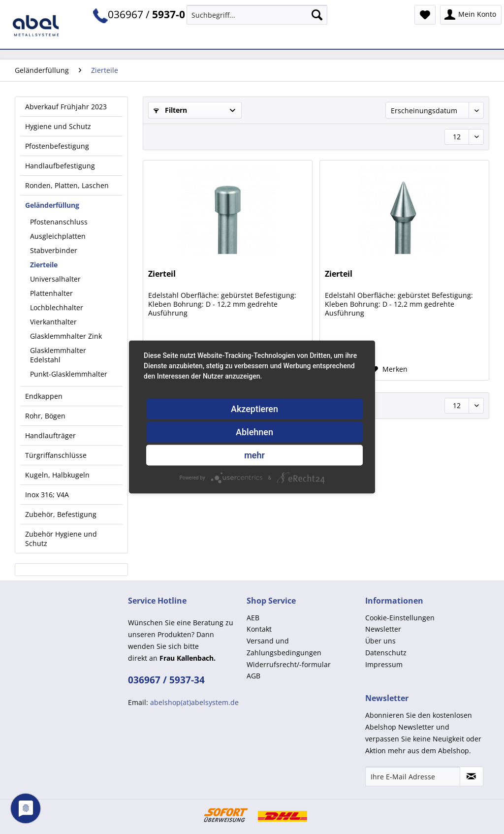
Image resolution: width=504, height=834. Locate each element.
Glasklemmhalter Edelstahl (58, 355)
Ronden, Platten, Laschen (67, 185)
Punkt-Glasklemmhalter (69, 374)
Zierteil (162, 274)
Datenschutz (386, 653)
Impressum (384, 664)
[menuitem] (257, 19)
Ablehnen (254, 432)
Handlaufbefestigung (60, 166)
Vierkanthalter (53, 322)
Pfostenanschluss (59, 222)
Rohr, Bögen (45, 416)
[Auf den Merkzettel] (389, 369)
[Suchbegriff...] (257, 15)
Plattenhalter (51, 293)
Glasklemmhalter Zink (66, 336)
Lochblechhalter (57, 307)
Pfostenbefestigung (57, 146)
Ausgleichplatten (58, 236)
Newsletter (383, 629)
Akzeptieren (254, 409)
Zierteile (44, 265)
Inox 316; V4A (47, 495)
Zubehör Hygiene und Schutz (61, 539)
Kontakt (259, 629)
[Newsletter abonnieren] (472, 776)
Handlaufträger (50, 435)
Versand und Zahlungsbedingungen (284, 647)
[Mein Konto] (471, 15)
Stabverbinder (54, 250)
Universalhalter (55, 279)
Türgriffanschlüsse (56, 455)
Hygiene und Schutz (58, 126)
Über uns (380, 641)
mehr (254, 455)
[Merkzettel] (425, 15)
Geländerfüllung (52, 205)
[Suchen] (317, 15)
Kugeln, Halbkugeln (57, 475)
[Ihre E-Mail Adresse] (413, 776)
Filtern (170, 110)
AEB (253, 618)
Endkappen (44, 396)
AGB (253, 676)
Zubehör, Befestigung (61, 514)
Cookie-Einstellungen (400, 618)
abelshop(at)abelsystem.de (194, 702)
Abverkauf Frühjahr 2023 (66, 107)
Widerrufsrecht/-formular (289, 664)
